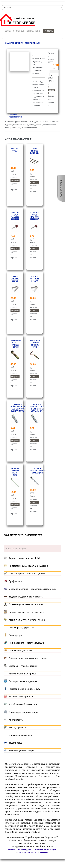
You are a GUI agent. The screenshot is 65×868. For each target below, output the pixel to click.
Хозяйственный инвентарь (23, 704)
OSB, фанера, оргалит (20, 650)
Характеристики (16, 117)
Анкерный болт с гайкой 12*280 (16, 344)
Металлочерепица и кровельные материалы (32, 589)
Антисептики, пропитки (21, 697)
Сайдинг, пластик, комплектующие (28, 658)
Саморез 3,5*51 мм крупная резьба (23, 43)
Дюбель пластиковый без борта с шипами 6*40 (18, 408)
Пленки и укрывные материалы (26, 604)
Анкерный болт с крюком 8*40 (35, 344)
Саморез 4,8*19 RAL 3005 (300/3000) (15, 216)
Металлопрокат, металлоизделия (27, 573)
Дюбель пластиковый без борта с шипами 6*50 (37, 408)
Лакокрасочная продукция (23, 681)
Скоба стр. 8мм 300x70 (15, 279)
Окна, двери (15, 635)
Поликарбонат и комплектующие (26, 643)
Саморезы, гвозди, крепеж (23, 666)
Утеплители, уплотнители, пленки (27, 620)
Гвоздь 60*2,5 (15, 150)
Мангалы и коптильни (21, 735)
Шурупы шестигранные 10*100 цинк (38, 471)
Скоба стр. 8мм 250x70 (35, 279)
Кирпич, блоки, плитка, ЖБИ (24, 558)
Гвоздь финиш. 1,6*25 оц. (35, 151)
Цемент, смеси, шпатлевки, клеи (26, 612)
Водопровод (15, 743)
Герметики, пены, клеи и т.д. (24, 689)
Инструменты (16, 720)
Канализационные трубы (22, 674)
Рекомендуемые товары (21, 750)
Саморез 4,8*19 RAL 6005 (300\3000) (35, 216)
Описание (13, 115)
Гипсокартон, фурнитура (22, 627)
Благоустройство (18, 727)
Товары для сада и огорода (23, 712)
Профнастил (15, 581)
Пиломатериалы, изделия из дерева (28, 566)
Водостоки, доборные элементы (26, 597)
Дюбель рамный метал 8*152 (15, 472)
